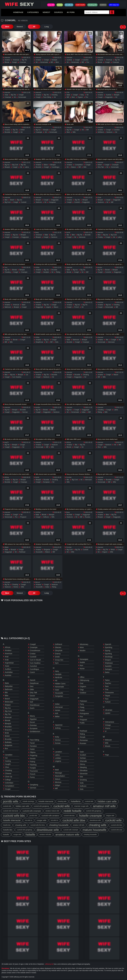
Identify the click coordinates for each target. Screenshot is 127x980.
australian (9, 672)
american (16, 60)
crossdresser (35, 651)
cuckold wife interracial (11, 811)
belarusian (9, 702)
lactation (58, 752)
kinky (57, 737)
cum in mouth (35, 660)
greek (57, 657)
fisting (32, 762)
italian (57, 716)
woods (108, 746)
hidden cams (60, 684)
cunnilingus (56, 167)
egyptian (33, 719)
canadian (9, 755)
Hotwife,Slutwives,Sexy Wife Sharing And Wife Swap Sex (21, 4)
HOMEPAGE (18, 12)
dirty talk (101, 167)
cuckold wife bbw (74, 820)
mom (57, 62)
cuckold (24, 202)
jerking (58, 728)
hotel (57, 690)
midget (57, 785)
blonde (7, 62)
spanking (109, 647)
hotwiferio (76, 801)
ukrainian (109, 710)
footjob (33, 768)
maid (57, 770)
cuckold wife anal (116, 830)
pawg (82, 707)
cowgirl (14, 62)
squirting (108, 654)
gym (57, 663)
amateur (7, 60)
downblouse (35, 705)
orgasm (80, 97)
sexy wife (51, 5)
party (82, 704)
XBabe (6, 547)
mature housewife (94, 830)
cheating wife (92, 5)
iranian (58, 710)
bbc (68, 235)
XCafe (99, 197)
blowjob (117, 95)
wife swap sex (114, 5)
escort (32, 722)
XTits (67, 92)
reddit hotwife (80, 5)
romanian (84, 740)
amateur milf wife (104, 806)
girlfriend (101, 132)
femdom (33, 746)
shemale (83, 761)
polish (82, 710)
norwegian (84, 659)
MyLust (37, 582)
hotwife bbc (7, 825)
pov (88, 62)
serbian (83, 758)
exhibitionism (35, 732)
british (23, 130)
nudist (82, 662)
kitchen (16, 587)
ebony (32, 716)
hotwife (60, 5)
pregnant (23, 517)
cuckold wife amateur (50, 816)
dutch (32, 708)
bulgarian (47, 550)
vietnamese (110, 722)
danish (33, 680)
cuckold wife (89, 801)
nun (82, 665)
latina (27, 167)
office (82, 677)
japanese (59, 725)
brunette (7, 132)
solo (82, 789)
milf (52, 62)
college (8, 780)
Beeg (36, 232)
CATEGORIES (33, 12)
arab (7, 660)
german (25, 412)
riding (58, 272)
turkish (108, 702)
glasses (58, 647)
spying (108, 651)
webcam (108, 740)
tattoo (107, 680)
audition (8, 669)
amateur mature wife (52, 811)
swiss (107, 672)
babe (68, 95)
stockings (109, 657)
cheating (54, 95)
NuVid (67, 232)
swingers (109, 669)
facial (32, 743)
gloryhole (59, 651)
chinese (8, 773)
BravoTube (38, 372)
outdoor (83, 693)
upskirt (108, 713)
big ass (38, 130)
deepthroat (39, 342)
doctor (32, 696)
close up (8, 777)
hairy (82, 95)
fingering (33, 755)
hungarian (52, 202)
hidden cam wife (107, 801)
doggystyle (109, 97)
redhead (22, 552)
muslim (83, 651)
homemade (44, 62)
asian (6, 95)
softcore (46, 517)
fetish (32, 749)
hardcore (109, 132)
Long (47, 27)
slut (81, 777)
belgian (8, 705)
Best (7, 27)
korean (58, 743)
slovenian (84, 774)
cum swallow (17, 377)
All (34, 27)
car (27, 375)
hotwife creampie (90, 816)
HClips (37, 267)
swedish (108, 666)
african (8, 647)
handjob (54, 60)
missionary (84, 644)
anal (7, 657)
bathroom (8, 307)
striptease (109, 663)
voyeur (108, 728)
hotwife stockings (28, 801)
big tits (24, 60)
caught (8, 764)
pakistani (83, 701)
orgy (82, 690)
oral (82, 683)
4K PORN (71, 12)
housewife (39, 552)
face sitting (47, 97)
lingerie (48, 307)
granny (58, 654)
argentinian (9, 663)
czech (32, 672)
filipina (33, 752)
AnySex (99, 267)
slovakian (84, 770)
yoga (107, 755)
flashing (33, 765)
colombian (9, 783)
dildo (32, 689)
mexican (58, 782)
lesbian (58, 758)
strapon (108, 660)
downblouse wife (95, 820)
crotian (33, 654)
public (82, 723)
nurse (82, 669)
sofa (57, 342)
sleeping (83, 767)
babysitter (9, 686)
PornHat (68, 477)
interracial (82, 237)
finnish (33, 759)
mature (73, 167)
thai (107, 689)
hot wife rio (69, 5)
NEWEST (46, 12)
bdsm (46, 165)
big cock (15, 165)
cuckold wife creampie (32, 811)
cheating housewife (59, 825)
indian (84, 412)
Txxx (5, 267)
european (46, 482)
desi (32, 686)
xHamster (7, 57)
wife (74, 132)
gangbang (34, 785)
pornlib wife (11, 801)
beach (12, 200)
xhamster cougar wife (81, 806)
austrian (69, 60)
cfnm (7, 767)
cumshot (85, 60)
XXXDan (37, 512)
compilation (79, 165)
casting (8, 761)
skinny (83, 764)
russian (88, 517)
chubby (100, 237)
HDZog (68, 442)
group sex (59, 660)
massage (58, 773)
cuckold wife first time (38, 825)
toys (107, 699)
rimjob (83, 737)
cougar (22, 445)
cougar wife (42, 820)
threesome (109, 693)
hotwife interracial (46, 801)
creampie (23, 62)
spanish (108, 644)
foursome (34, 771)
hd (37, 62)
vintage (108, 725)
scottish (83, 755)
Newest (20, 27)
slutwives (103, 5)
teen (107, 686)
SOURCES (59, 12)
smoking (83, 780)
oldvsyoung (85, 680)
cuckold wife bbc (14, 816)
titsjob (107, 696)
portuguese (84, 713)
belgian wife (110, 816)
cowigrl (46, 60)
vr (106, 731)
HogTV (6, 442)
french (76, 307)
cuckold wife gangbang (41, 806)
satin (82, 752)
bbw (6, 200)
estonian (33, 725)
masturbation (60, 776)
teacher (108, 683)
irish (56, 713)
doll (31, 702)
